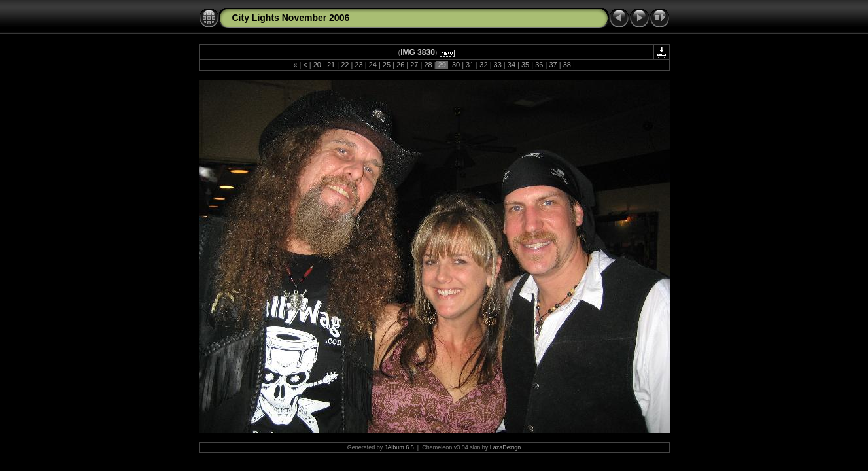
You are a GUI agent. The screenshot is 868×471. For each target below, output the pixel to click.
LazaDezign (506, 447)
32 (483, 65)
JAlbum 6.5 (399, 447)
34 (512, 65)
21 (331, 65)
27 (414, 65)
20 (317, 65)
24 (373, 65)
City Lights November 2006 (291, 18)
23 (358, 65)
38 (567, 65)
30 (456, 65)
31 (470, 65)
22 (345, 65)
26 (400, 65)
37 (553, 65)
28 (428, 65)
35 (525, 65)
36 (539, 65)
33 (497, 65)
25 (387, 65)
